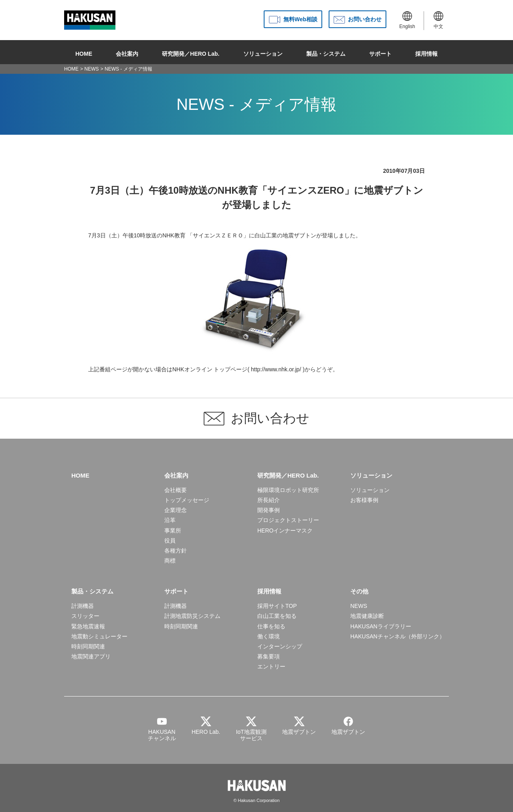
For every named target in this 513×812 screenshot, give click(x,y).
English (407, 20)
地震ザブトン (299, 235)
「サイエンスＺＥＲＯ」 (218, 235)
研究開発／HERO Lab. (191, 52)
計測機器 (83, 606)
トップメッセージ (187, 500)
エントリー (271, 666)
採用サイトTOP (277, 606)
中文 (438, 20)
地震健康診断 (367, 616)
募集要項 (269, 656)
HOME (84, 52)
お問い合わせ (365, 19)
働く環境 (269, 636)
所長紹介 (269, 500)
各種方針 (176, 551)
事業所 (173, 531)
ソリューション (263, 52)
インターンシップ (280, 646)
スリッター (85, 616)
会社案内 (127, 52)
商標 (170, 561)
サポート (380, 52)
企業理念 (176, 510)
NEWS (92, 69)
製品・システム (326, 52)
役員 (170, 541)
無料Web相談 (300, 19)
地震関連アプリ (91, 656)
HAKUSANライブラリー (381, 626)
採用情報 (426, 52)
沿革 (170, 520)
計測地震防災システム (192, 616)
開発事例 (269, 510)
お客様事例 (364, 500)
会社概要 (176, 490)
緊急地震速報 (88, 626)
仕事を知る (271, 626)
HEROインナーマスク (285, 531)
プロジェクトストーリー (288, 520)
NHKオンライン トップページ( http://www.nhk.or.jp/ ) (238, 369)
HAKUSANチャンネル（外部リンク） (398, 636)
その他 (359, 591)
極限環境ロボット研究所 (288, 490)
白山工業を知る (277, 616)
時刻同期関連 (88, 646)
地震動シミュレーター (99, 636)
